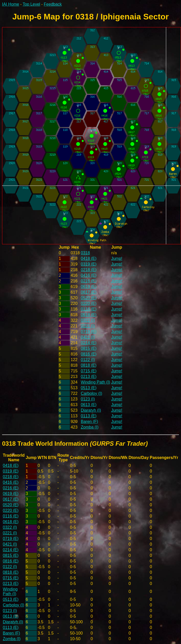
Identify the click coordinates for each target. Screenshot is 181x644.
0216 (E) (89, 281)
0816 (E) (89, 354)
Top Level (32, 4)
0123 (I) (88, 399)
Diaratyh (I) (91, 410)
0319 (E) (89, 264)
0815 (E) (89, 348)
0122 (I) (88, 360)
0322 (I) (88, 320)
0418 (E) (89, 258)
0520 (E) (89, 298)
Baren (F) (89, 422)
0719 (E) (89, 332)
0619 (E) (89, 287)
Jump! (117, 258)
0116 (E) (89, 309)
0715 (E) (89, 371)
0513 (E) (89, 388)
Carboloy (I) (92, 393)
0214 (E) (89, 343)
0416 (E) (89, 275)
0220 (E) (89, 303)
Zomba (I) (90, 427)
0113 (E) (89, 416)
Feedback (53, 4)
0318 (85, 253)
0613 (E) (89, 405)
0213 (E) (89, 377)
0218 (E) (89, 270)
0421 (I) (88, 337)
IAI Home (11, 4)
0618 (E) (89, 315)
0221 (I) (88, 326)
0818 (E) (89, 365)
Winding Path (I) (95, 382)
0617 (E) (89, 292)
